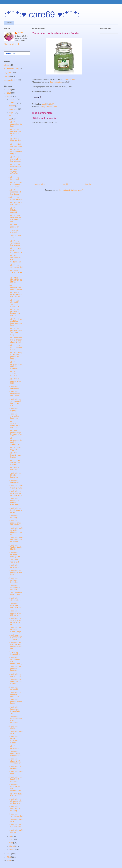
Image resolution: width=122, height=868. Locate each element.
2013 (9, 93)
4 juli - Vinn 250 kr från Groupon (15, 204)
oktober (12, 106)
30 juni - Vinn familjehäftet (14, 387)
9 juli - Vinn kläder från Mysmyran (15, 145)
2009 (9, 860)
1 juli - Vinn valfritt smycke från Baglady (15, 462)
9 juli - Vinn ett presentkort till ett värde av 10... (15, 132)
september (13, 109)
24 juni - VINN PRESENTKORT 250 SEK (15, 637)
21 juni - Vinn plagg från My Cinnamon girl (15, 761)
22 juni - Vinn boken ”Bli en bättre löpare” (15, 754)
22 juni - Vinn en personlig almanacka (15, 694)
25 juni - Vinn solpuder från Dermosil (14, 587)
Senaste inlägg (40, 184)
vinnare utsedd (52, 107)
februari (12, 846)
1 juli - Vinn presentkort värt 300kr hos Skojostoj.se (15, 441)
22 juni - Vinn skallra (13, 727)
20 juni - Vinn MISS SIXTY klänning (14, 809)
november (13, 103)
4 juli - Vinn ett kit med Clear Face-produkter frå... (15, 322)
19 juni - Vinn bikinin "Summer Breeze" (13, 740)
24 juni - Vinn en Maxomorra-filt (15, 675)
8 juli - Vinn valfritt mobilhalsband (15, 165)
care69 (20, 33)
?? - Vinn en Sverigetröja (14, 653)
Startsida (9, 23)
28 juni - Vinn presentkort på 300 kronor (15, 523)
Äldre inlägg (89, 184)
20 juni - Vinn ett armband (15, 767)
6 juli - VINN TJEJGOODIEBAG (15, 273)
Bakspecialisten (56, 82)
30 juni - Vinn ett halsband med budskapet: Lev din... (15, 646)
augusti (12, 113)
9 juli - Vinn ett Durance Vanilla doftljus (15, 152)
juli (10, 116)
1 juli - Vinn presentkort (14, 226)
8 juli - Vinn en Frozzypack (14, 178)
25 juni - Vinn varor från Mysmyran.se (15, 606)
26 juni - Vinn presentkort (14, 566)
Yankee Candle (70, 80)
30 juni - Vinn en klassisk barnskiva (15, 475)
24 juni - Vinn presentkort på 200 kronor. (15, 613)
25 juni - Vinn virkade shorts (15, 599)
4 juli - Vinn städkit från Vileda (15, 795)
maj (10, 836)
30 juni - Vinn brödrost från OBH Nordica (14, 394)
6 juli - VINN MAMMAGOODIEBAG (15, 280)
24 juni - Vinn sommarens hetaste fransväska (14, 502)
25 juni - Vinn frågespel (13, 410)
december (13, 99)
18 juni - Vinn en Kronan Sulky (15, 826)
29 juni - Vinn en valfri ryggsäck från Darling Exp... (15, 402)
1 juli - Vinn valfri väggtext (15, 449)
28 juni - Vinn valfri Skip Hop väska (16, 487)
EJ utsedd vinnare (11, 69)
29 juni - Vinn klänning (13, 517)
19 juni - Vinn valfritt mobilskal (16, 815)
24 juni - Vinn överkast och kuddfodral (14, 416)
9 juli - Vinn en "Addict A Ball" (15, 140)
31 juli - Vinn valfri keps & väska (15, 594)
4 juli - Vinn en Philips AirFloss (15, 198)
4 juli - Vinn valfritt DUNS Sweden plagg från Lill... (15, 340)
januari (12, 850)
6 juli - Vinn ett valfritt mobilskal (16, 266)
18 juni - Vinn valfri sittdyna (16, 831)
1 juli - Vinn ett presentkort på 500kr (15, 381)
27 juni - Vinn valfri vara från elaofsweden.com (16, 531)
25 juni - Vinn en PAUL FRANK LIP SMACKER (15, 493)
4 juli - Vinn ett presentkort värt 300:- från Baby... (15, 331)
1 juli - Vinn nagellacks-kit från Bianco (15, 192)
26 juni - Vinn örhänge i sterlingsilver (14, 554)
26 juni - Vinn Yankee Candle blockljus (15, 547)
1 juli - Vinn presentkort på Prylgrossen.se (15, 433)
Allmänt (7, 65)
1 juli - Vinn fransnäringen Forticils (15, 455)
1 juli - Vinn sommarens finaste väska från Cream (14, 424)
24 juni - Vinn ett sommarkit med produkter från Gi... (15, 621)
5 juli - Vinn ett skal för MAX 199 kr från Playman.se (14, 303)
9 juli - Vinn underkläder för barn (15, 124)
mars (11, 843)
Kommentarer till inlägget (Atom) (71, 190)
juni (10, 119)
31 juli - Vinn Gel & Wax (15, 237)
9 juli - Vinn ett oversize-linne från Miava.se (15, 159)
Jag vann (8, 73)
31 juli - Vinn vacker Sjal (14, 561)
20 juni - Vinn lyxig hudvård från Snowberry (15, 779)
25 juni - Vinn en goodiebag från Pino (15, 573)
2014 (9, 90)
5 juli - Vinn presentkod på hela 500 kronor (15, 287)
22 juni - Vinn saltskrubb (13, 688)
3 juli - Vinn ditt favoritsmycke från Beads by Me (15, 218)
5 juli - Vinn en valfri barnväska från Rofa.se (15, 295)
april (11, 840)
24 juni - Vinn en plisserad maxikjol (15, 669)
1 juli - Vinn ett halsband (14, 469)
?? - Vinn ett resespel (13, 231)
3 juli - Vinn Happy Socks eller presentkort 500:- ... (15, 356)
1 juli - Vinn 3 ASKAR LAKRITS (13, 374)
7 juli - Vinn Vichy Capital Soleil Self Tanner (15, 185)
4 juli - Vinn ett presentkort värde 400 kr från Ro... (14, 313)
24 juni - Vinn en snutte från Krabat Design (15, 630)
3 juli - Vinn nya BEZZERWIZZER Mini (15, 347)
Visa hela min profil (11, 44)
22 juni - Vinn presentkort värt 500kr (15, 702)
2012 (9, 96)
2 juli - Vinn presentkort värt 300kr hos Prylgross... (15, 365)
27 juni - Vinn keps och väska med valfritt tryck (16, 540)
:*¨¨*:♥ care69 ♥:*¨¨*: (42, 14)
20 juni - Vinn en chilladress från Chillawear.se (15, 801)
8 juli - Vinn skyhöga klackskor (13, 172)
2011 (9, 854)
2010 (9, 857)
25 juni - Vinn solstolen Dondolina (13, 580)
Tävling (42, 107)
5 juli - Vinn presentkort (14, 747)
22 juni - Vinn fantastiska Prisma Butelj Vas (14, 710)
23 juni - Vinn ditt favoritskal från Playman (15, 682)
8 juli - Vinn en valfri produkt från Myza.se (14, 243)
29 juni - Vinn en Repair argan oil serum (15, 510)
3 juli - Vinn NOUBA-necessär (13, 210)
